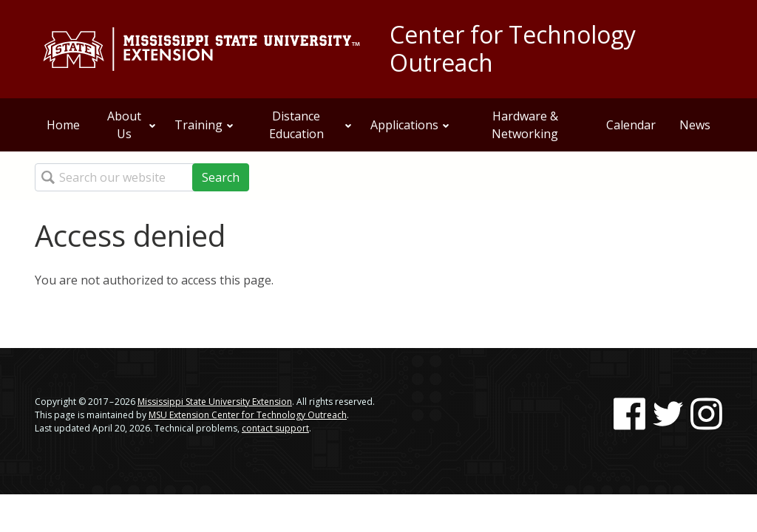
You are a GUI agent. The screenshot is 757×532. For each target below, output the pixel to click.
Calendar (631, 125)
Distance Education (311, 125)
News (695, 125)
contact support (275, 428)
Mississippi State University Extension (215, 402)
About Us (132, 125)
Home (63, 125)
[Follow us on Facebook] (629, 414)
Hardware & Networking (525, 125)
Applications (410, 125)
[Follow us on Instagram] (706, 414)
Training (204, 125)
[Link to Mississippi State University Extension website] (201, 49)
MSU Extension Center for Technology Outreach (248, 415)
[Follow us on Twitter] (668, 414)
